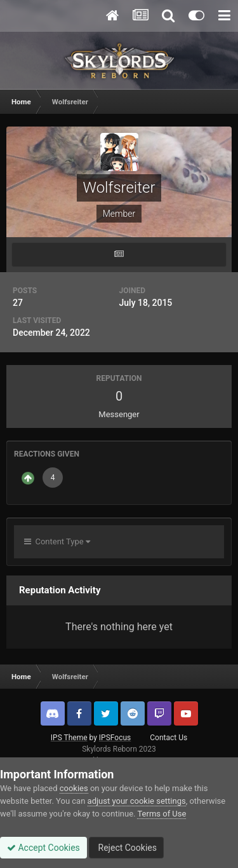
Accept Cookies (43, 848)
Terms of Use (162, 814)
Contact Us (169, 738)
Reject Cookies (126, 848)
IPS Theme (69, 738)
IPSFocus (115, 738)
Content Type (57, 541)
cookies (74, 788)
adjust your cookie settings (137, 801)
